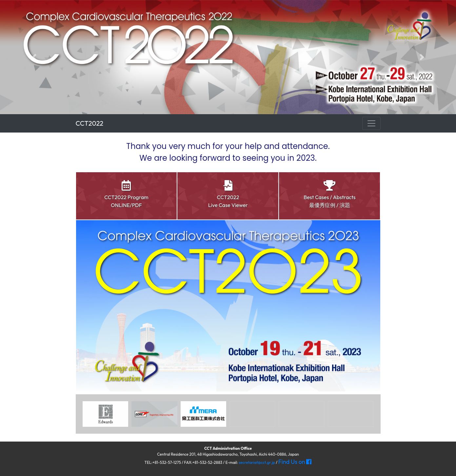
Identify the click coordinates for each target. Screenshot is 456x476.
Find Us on (295, 462)
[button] (34, 57)
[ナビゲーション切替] (371, 123)
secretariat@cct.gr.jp (257, 462)
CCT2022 (90, 123)
